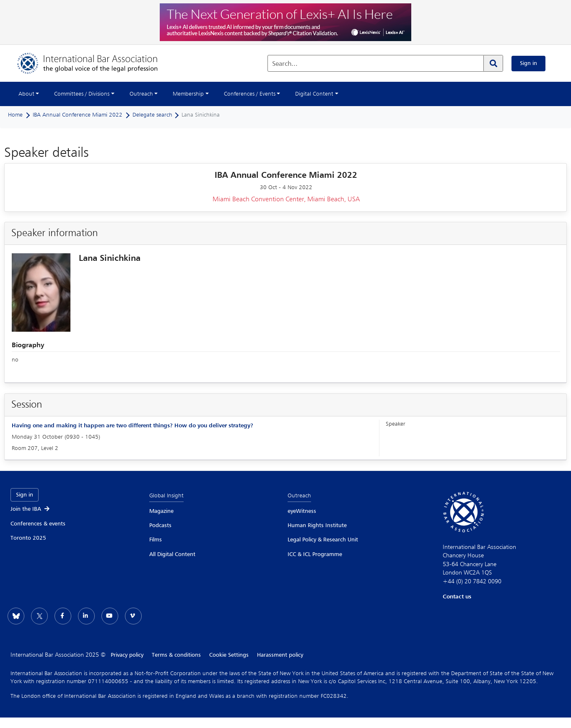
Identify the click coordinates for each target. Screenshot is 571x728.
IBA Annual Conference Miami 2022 (78, 115)
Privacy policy (127, 655)
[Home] (96, 63)
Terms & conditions (176, 655)
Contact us (457, 597)
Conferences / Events (250, 94)
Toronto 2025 (28, 538)
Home (15, 115)
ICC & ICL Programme (315, 554)
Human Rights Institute (317, 525)
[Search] (493, 63)
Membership (188, 94)
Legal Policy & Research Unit (323, 540)
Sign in (528, 63)
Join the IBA (31, 509)
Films (156, 540)
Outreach (141, 94)
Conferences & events (38, 524)
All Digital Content (172, 554)
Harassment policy (280, 655)
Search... (285, 64)
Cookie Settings (229, 655)
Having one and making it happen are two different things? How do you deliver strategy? (132, 426)
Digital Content (314, 94)
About (26, 94)
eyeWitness (302, 511)
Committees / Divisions (82, 94)
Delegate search (152, 115)
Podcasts (160, 525)
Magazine (161, 511)
